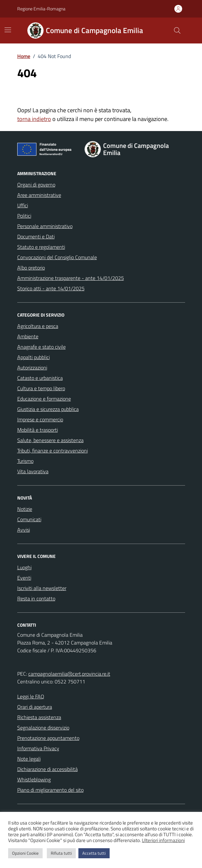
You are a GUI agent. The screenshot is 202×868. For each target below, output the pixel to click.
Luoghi (24, 567)
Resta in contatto (36, 598)
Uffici (23, 205)
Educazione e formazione (44, 399)
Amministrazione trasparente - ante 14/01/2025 (71, 278)
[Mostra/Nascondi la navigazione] (8, 30)
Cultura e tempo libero (41, 388)
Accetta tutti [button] (94, 853)
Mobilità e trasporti (38, 430)
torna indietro (34, 119)
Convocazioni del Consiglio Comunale (57, 257)
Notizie (25, 509)
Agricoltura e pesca (38, 326)
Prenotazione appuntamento (48, 738)
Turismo (25, 461)
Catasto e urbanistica (40, 378)
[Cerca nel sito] (177, 30)
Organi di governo (36, 185)
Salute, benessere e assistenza (50, 440)
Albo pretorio (31, 268)
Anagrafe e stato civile (41, 347)
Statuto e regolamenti (41, 247)
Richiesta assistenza (39, 717)
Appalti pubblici (34, 357)
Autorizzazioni (32, 368)
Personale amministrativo (45, 226)
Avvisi (24, 530)
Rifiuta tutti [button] (61, 853)
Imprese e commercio (40, 419)
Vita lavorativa (33, 471)
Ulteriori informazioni (163, 840)
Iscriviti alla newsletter (42, 588)
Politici (24, 216)
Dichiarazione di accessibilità (47, 769)
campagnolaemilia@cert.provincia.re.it (69, 674)
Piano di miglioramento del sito (50, 790)
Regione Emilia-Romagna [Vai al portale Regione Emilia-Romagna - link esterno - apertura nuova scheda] (41, 9)
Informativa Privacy (38, 748)
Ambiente (28, 336)
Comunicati (29, 519)
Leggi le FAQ (31, 696)
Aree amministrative (39, 195)
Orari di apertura (35, 707)
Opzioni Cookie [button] (25, 853)
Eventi (24, 578)
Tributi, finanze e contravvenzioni (53, 451)
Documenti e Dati (36, 236)
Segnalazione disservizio (43, 728)
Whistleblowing (34, 779)
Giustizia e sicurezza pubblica (48, 409)
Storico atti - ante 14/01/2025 (51, 288)
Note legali (29, 759)
